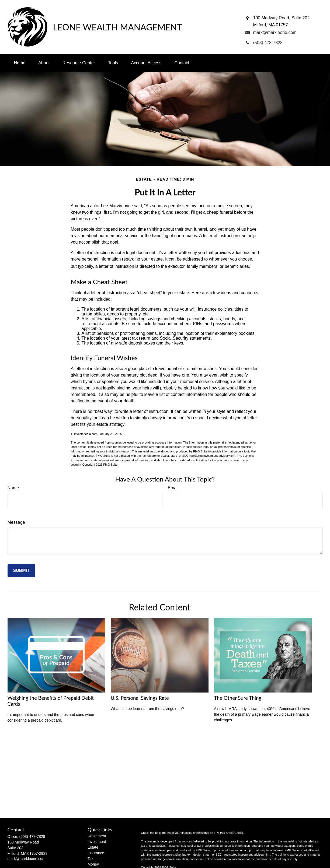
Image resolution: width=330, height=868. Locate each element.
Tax (91, 859)
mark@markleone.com (27, 859)
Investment (97, 842)
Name (13, 488)
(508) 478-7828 (32, 837)
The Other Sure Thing (238, 698)
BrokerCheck (234, 833)
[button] (20, 63)
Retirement (97, 836)
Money (93, 864)
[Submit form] (21, 571)
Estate (93, 847)
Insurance (96, 853)
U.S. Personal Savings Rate (140, 698)
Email (173, 488)
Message (16, 522)
